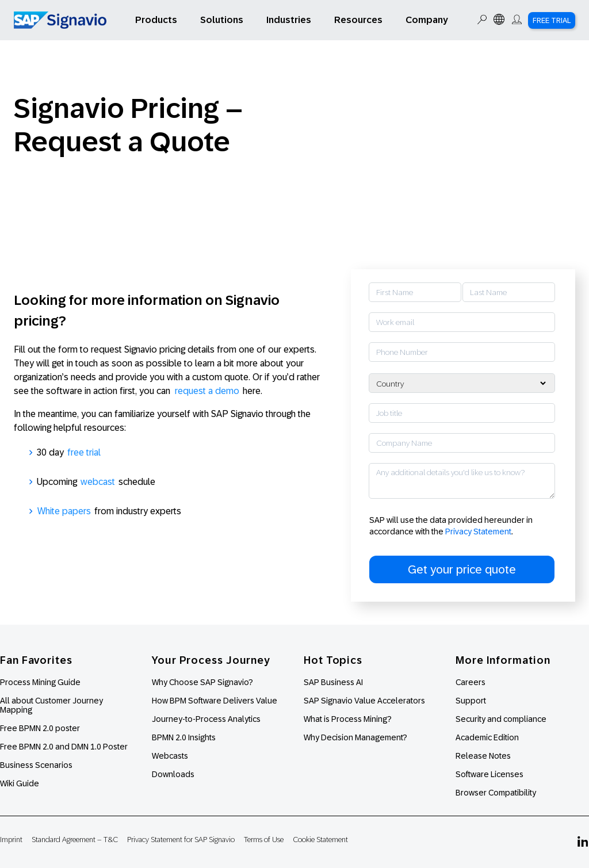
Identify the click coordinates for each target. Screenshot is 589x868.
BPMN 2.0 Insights (184, 737)
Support (471, 701)
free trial (84, 452)
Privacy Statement (478, 531)
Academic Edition (487, 737)
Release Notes (483, 756)
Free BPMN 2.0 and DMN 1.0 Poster (64, 747)
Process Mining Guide (40, 682)
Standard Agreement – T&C (75, 840)
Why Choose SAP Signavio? (202, 682)
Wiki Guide (20, 783)
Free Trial (552, 20)
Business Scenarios (36, 765)
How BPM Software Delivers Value (215, 701)
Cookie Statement (320, 840)
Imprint (11, 840)
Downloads (173, 774)
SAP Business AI (333, 682)
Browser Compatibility (496, 793)
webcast (98, 482)
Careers (471, 682)
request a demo (207, 391)
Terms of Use (264, 840)
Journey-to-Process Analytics (207, 719)
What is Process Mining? (348, 719)
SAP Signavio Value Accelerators (364, 701)
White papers (64, 511)
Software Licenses (489, 774)
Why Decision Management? (355, 737)
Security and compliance (501, 719)
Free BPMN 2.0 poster (40, 728)
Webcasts (170, 756)
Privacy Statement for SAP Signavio (181, 840)
